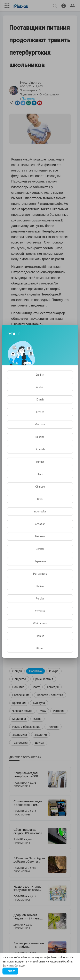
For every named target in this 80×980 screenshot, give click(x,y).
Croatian (40, 524)
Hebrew (40, 536)
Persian (40, 598)
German (40, 424)
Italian (40, 586)
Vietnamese (40, 623)
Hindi (40, 474)
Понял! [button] (10, 971)
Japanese (40, 561)
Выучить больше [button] (14, 965)
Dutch (40, 399)
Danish (40, 636)
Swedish (40, 611)
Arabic (40, 387)
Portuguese (40, 574)
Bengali (40, 549)
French (40, 412)
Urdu (40, 499)
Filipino (40, 648)
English (40, 375)
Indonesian (40, 511)
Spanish (40, 449)
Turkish (40, 462)
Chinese (40, 487)
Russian (40, 437)
